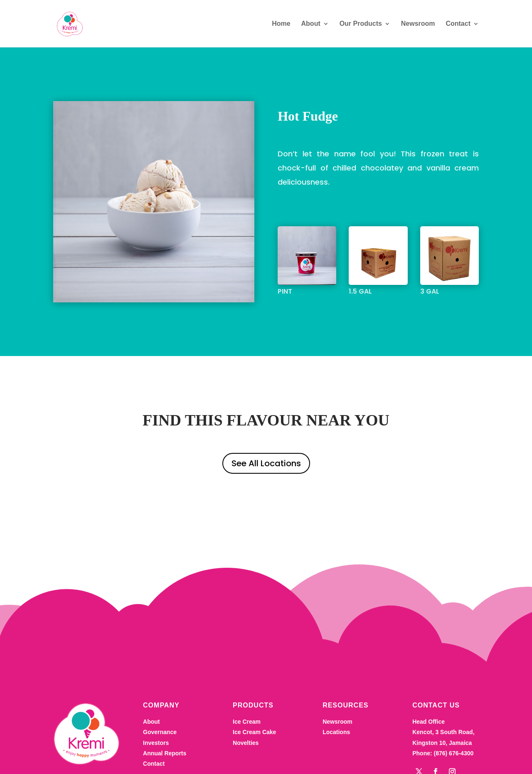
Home (281, 24)
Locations (336, 750)
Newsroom (418, 24)
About (311, 24)
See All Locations (266, 463)
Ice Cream (247, 739)
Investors (156, 760)
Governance (160, 750)
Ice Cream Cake (254, 750)
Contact (458, 24)
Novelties (246, 760)
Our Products (361, 24)
